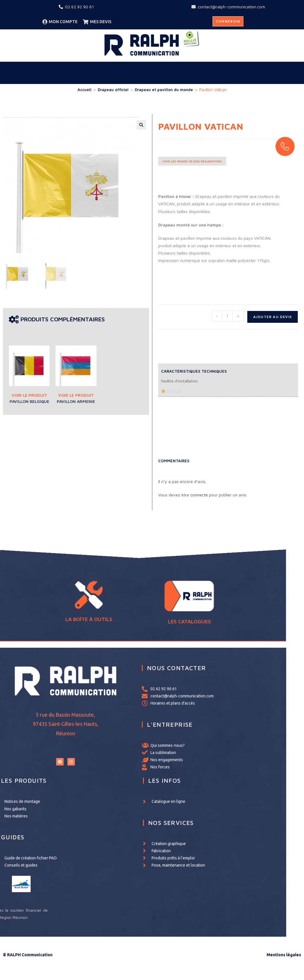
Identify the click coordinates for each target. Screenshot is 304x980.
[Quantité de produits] (227, 316)
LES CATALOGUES (177, 609)
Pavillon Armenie (76, 401)
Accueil (84, 90)
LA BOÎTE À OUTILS (127, 607)
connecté (199, 495)
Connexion (228, 21)
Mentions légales (284, 955)
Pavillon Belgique (29, 401)
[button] (141, 125)
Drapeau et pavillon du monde (164, 90)
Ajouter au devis (273, 317)
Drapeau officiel (113, 90)
